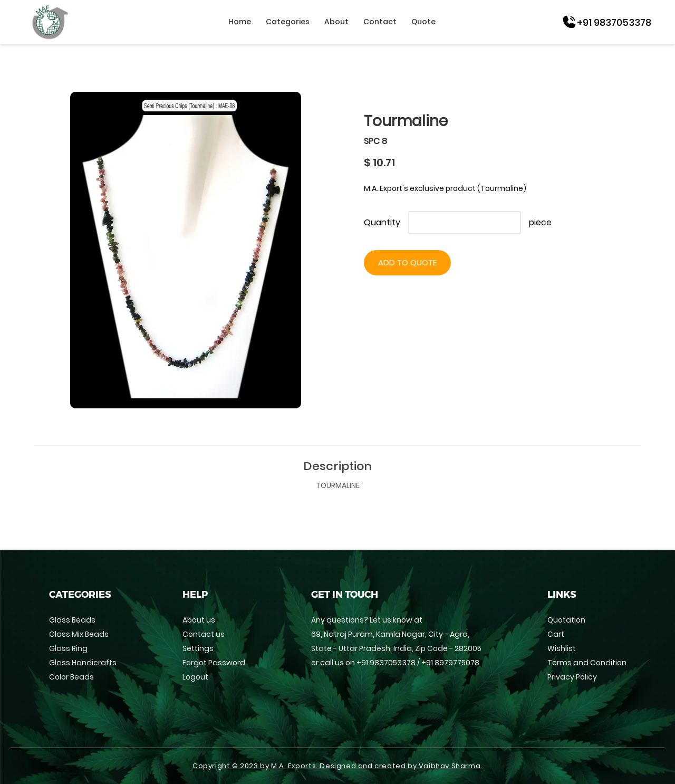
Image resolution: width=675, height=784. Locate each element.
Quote (423, 22)
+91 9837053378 (386, 663)
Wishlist (562, 648)
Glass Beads (72, 620)
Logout (195, 677)
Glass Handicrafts (83, 663)
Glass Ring (68, 648)
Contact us (204, 634)
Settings (198, 648)
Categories (288, 22)
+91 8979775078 (450, 663)
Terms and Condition (587, 663)
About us (199, 620)
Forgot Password (214, 663)
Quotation (566, 620)
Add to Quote (407, 262)
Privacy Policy (572, 677)
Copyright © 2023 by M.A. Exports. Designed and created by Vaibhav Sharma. (337, 766)
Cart (556, 634)
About (336, 22)
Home (240, 22)
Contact (380, 22)
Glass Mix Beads (79, 634)
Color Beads (71, 677)
